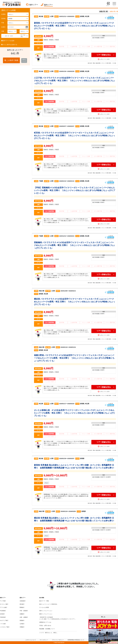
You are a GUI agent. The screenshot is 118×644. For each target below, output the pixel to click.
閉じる (103, 617)
